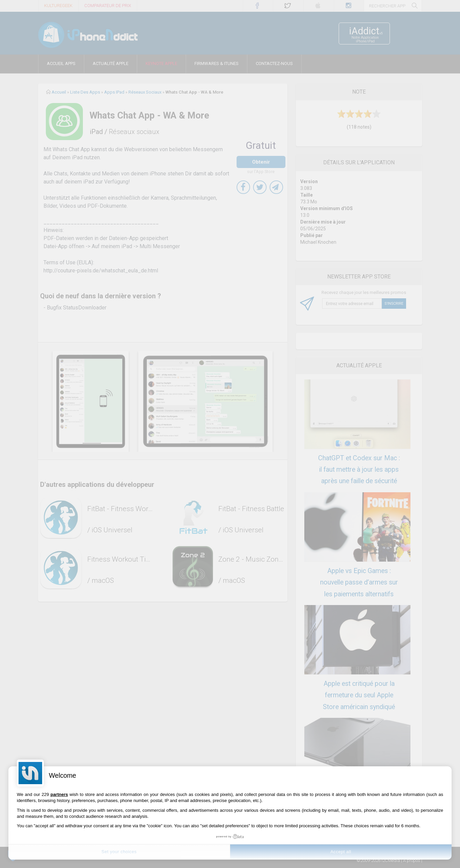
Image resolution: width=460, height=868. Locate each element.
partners (59, 794)
